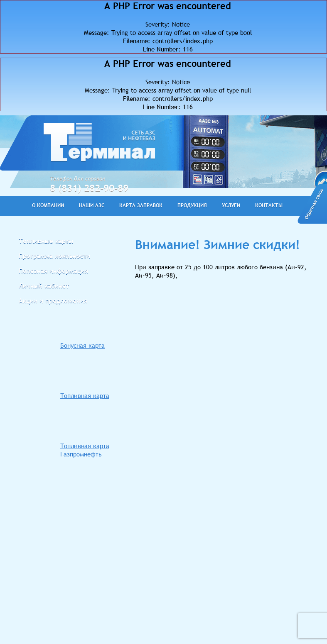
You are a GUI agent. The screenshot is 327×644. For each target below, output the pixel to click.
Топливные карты (46, 241)
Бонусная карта (82, 345)
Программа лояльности (54, 256)
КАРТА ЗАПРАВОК (141, 205)
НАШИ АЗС (92, 205)
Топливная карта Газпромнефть (85, 450)
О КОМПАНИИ (48, 205)
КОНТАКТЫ (269, 205)
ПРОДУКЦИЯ (192, 205)
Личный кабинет (44, 285)
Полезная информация (53, 271)
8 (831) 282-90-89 (89, 188)
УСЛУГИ (231, 205)
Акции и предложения (53, 300)
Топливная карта (85, 395)
